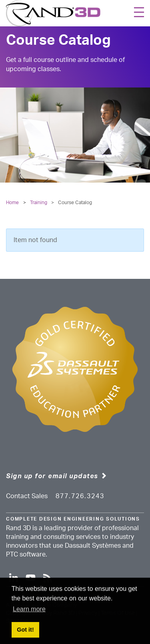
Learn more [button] (29, 609)
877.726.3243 (80, 496)
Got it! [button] (25, 630)
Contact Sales (27, 496)
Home (12, 203)
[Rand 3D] (53, 13)
